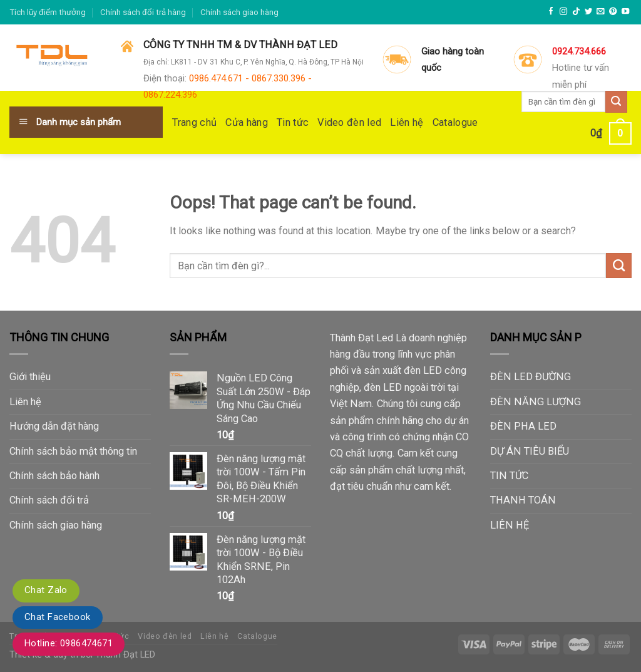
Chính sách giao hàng (239, 12)
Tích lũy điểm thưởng (48, 12)
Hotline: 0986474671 (69, 643)
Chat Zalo (46, 590)
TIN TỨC (509, 476)
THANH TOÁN (523, 500)
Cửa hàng (247, 122)
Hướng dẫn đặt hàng (54, 426)
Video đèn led (349, 122)
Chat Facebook (58, 617)
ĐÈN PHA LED (523, 426)
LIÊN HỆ (510, 525)
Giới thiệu (30, 377)
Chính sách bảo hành (54, 476)
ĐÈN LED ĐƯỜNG (531, 377)
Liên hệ (407, 122)
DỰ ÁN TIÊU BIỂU (530, 451)
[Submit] (619, 266)
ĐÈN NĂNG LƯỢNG (536, 402)
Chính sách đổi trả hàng (143, 12)
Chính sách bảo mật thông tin (73, 451)
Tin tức (293, 122)
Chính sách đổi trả (49, 500)
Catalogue (455, 122)
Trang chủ (194, 122)
